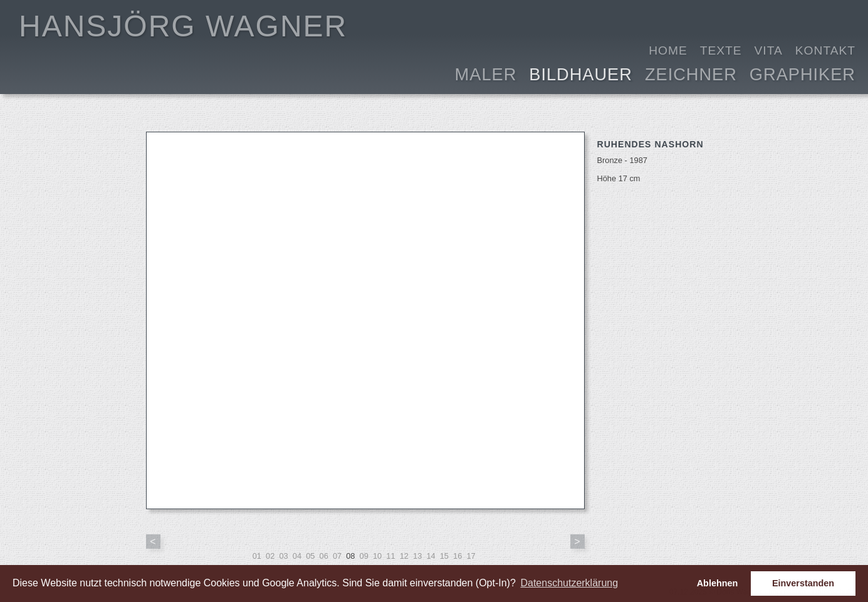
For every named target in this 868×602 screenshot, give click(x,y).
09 (364, 556)
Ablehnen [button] (718, 583)
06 (324, 556)
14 (431, 556)
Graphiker (803, 73)
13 (417, 556)
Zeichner (691, 73)
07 (337, 556)
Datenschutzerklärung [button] (569, 583)
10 (377, 556)
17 (471, 556)
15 (444, 556)
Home (668, 50)
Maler (486, 73)
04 (297, 556)
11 (390, 556)
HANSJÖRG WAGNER (183, 26)
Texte (721, 50)
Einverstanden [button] (803, 583)
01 (257, 556)
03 (283, 556)
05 (310, 556)
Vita (769, 50)
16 (458, 556)
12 (404, 556)
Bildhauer (581, 73)
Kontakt (825, 50)
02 (270, 556)
